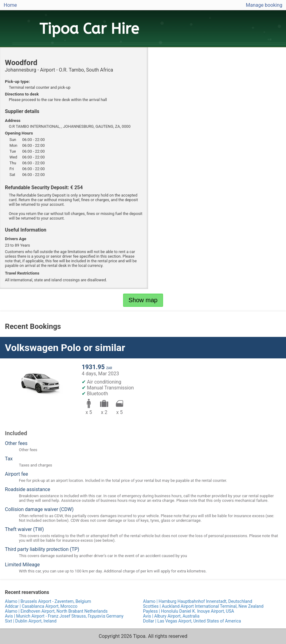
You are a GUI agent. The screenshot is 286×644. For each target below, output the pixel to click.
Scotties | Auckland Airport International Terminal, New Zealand (203, 606)
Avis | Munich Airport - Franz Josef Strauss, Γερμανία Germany (64, 616)
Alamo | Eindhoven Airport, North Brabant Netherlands (56, 611)
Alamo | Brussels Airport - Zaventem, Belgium (48, 601)
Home (10, 5)
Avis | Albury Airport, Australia (171, 616)
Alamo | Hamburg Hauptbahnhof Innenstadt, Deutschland (198, 601)
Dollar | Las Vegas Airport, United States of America (192, 621)
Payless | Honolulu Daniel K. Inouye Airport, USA (189, 611)
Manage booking (264, 5)
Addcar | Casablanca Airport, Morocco (41, 606)
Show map (143, 300)
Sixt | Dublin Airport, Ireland (31, 621)
